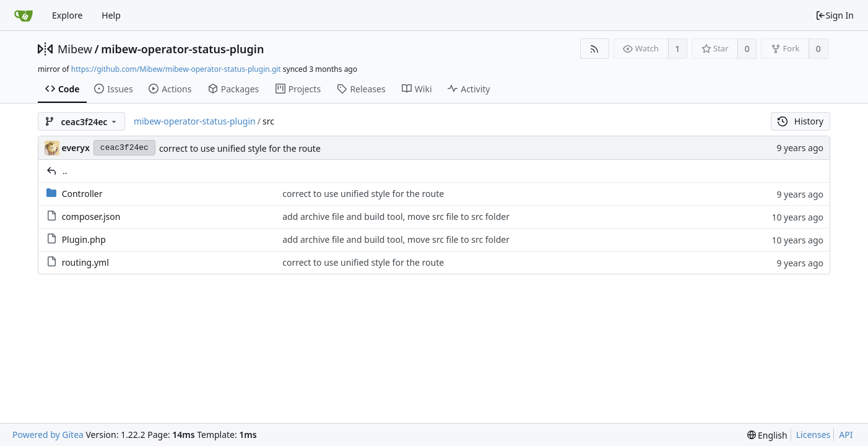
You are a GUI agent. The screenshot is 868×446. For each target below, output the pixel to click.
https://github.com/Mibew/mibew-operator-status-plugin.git (176, 69)
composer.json (91, 216)
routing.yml (85, 262)
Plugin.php (84, 239)
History (801, 121)
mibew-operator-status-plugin (182, 49)
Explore (67, 15)
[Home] (24, 15)
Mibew (75, 49)
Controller (82, 194)
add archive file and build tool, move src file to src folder (396, 216)
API (846, 435)
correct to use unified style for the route (240, 148)
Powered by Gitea (48, 435)
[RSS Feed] (595, 49)
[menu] (767, 435)
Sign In (835, 15)
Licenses (814, 435)
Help (111, 15)
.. (65, 171)
